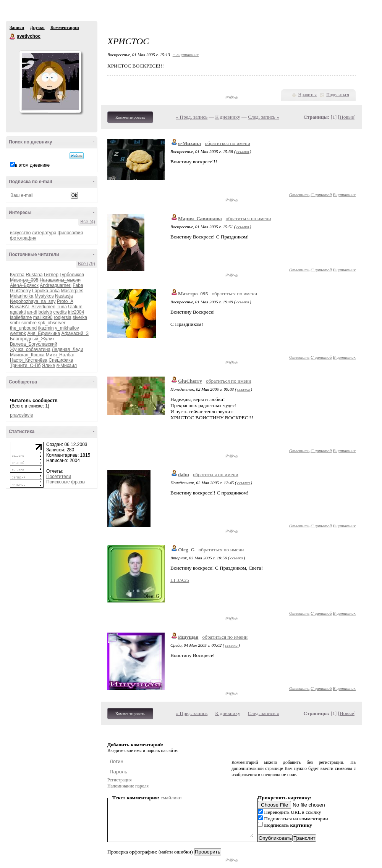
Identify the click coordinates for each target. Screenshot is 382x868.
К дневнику (228, 117)
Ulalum (75, 307)
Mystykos (44, 296)
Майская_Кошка (27, 355)
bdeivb (45, 312)
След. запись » (264, 117)
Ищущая (188, 637)
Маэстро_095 (193, 294)
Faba (78, 285)
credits (60, 312)
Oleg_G (186, 550)
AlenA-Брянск (24, 285)
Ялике (49, 366)
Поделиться (338, 95)
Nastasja (64, 296)
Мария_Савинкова (200, 218)
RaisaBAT (20, 307)
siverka (80, 317)
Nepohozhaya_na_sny (33, 301)
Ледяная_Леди (67, 349)
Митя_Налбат (60, 355)
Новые (347, 117)
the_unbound (23, 328)
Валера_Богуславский (34, 344)
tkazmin (46, 328)
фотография (23, 238)
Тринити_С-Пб (25, 366)
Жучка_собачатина (30, 349)
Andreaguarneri (56, 285)
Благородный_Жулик (32, 339)
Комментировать (130, 117)
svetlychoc (13, 37)
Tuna (62, 307)
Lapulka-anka (46, 291)
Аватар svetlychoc (50, 82)
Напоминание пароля (128, 786)
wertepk (18, 333)
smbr (15, 323)
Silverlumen (43, 307)
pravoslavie (22, 415)
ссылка (242, 151)
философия (70, 233)
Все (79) (87, 264)
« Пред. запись (192, 117)
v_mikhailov (67, 328)
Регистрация (120, 780)
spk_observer (52, 323)
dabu (184, 474)
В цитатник (344, 195)
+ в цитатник (186, 55)
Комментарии (65, 27)
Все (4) (88, 222)
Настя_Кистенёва (29, 360)
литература (44, 233)
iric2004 (76, 312)
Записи (17, 27)
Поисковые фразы (66, 482)
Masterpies (72, 291)
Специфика (61, 360)
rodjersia (63, 317)
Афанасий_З (75, 333)
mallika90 (43, 317)
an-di (32, 312)
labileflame (21, 317)
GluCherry (20, 291)
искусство (20, 233)
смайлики (171, 798)
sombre (29, 323)
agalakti (18, 312)
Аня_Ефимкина (44, 333)
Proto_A (65, 301)
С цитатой (321, 195)
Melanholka (22, 296)
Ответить (299, 195)
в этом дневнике (32, 165)
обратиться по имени (227, 143)
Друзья (37, 27)
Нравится (308, 95)
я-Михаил (67, 366)
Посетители (59, 477)
